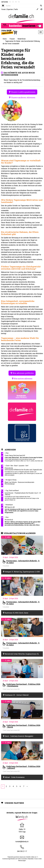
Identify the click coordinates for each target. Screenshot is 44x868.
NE (16, 2)
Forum (3, 9)
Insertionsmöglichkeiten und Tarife (11, 859)
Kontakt (28, 857)
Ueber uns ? (34, 857)
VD (10, 2)
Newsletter (31, 859)
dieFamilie (5, 2)
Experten (10, 9)
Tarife (16, 9)
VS (19, 2)
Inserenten (24, 859)
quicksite (16, 857)
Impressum (23, 857)
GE (13, 2)
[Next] (27, 786)
